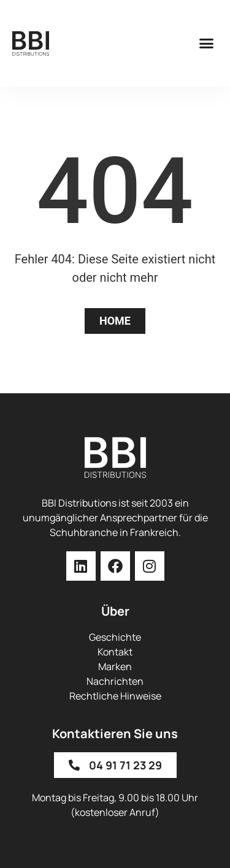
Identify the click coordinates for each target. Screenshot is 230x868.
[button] (207, 43)
